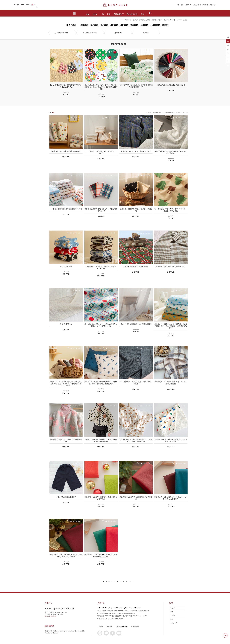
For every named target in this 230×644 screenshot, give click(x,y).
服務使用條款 (135, 626)
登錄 (178, 5)
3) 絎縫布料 (118, 33)
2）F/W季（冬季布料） (90, 33)
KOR (34, 5)
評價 (172, 612)
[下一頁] (133, 582)
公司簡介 (17, 5)
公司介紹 (100, 626)
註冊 (182, 5)
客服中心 (212, 5)
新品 (187, 112)
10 (130, 582)
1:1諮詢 (173, 616)
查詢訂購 (205, 5)
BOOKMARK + (26, 5)
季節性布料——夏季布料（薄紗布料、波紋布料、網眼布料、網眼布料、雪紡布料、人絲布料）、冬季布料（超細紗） (156, 20)
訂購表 (172, 608)
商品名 (179, 112)
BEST (95, 14)
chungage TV (174, 623)
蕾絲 (143, 14)
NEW (88, 14)
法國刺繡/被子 (119, 14)
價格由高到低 (169, 112)
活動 (172, 619)
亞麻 (109, 14)
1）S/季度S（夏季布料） (62, 33)
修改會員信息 (197, 5)
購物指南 (110, 626)
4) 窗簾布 (146, 33)
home (122, 20)
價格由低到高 (157, 112)
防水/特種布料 (132, 14)
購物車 (188, 5)
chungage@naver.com (128, 613)
